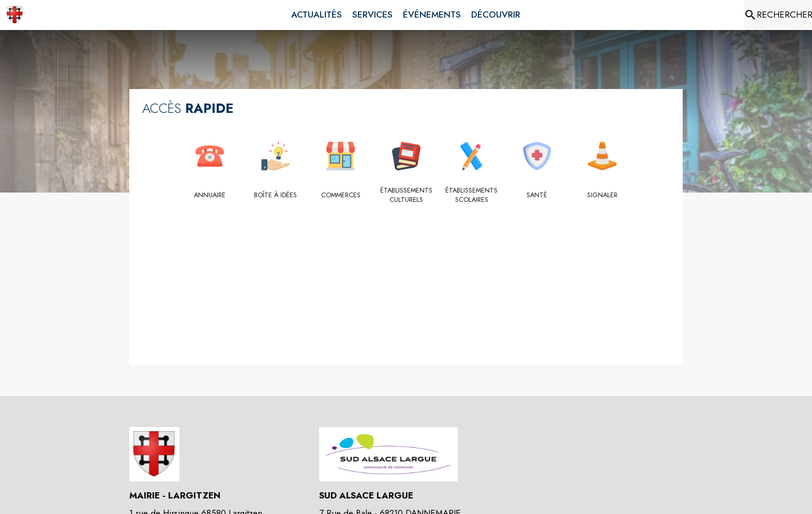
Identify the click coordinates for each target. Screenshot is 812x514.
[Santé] (537, 195)
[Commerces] (341, 195)
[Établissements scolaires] (471, 195)
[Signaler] (602, 195)
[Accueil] (15, 15)
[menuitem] (317, 15)
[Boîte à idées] (275, 195)
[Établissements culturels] (406, 195)
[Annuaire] (210, 195)
